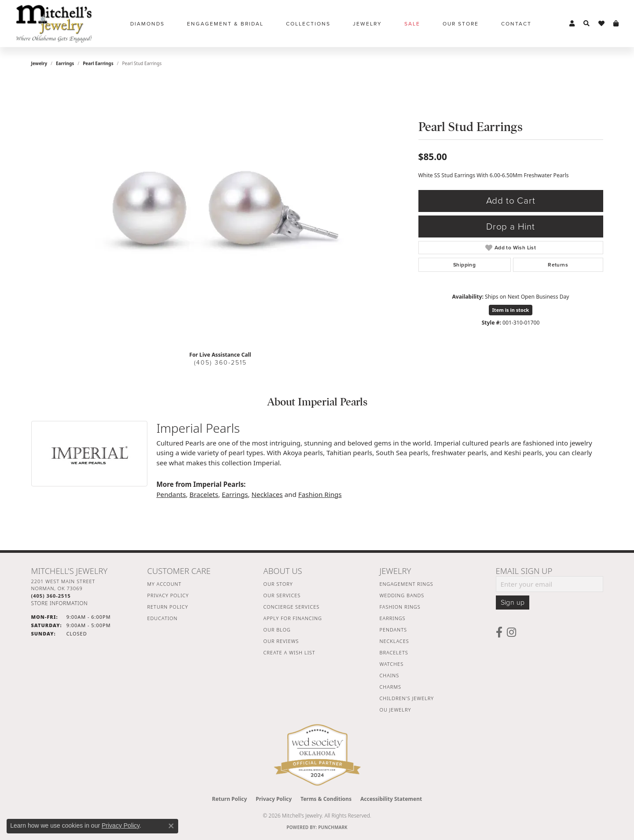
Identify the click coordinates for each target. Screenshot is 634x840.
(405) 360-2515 (220, 363)
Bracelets (204, 494)
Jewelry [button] (367, 24)
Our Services (282, 595)
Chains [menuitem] (390, 675)
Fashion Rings (320, 494)
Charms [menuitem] (390, 687)
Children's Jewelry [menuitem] (407, 698)
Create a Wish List (290, 652)
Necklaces (267, 494)
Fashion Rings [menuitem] (400, 607)
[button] (572, 24)
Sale (412, 24)
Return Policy (168, 607)
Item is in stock (511, 310)
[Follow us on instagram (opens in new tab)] (511, 632)
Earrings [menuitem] (393, 618)
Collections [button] (308, 24)
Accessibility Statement (391, 799)
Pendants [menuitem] (393, 630)
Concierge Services (292, 607)
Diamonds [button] (147, 24)
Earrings (65, 63)
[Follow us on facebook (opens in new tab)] (499, 632)
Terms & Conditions (326, 799)
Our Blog (277, 630)
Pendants (171, 494)
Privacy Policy (168, 595)
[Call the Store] (51, 596)
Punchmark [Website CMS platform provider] (333, 827)
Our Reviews (281, 641)
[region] (220, 212)
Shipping (464, 265)
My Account (165, 584)
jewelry (39, 63)
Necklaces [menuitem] (394, 641)
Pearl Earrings (98, 63)
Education (163, 618)
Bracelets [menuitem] (394, 652)
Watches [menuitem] (392, 664)
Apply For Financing (293, 618)
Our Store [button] (461, 24)
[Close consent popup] (171, 826)
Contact (516, 24)
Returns (558, 265)
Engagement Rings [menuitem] (407, 584)
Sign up (513, 603)
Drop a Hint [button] (511, 227)
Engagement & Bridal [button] (225, 24)
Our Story (278, 584)
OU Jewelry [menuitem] (396, 710)
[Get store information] (60, 603)
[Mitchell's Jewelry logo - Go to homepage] (54, 24)
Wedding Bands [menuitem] (402, 595)
